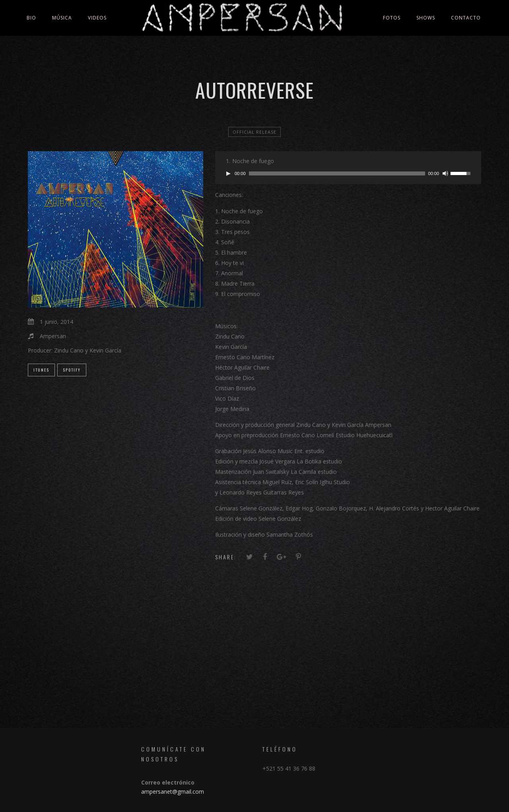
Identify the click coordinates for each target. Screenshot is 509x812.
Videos (97, 18)
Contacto (466, 18)
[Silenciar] (445, 173)
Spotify (72, 370)
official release (254, 132)
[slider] (337, 173)
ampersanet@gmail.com (173, 792)
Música (62, 18)
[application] (348, 173)
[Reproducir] (228, 173)
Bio (31, 18)
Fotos (392, 18)
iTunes (41, 370)
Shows (426, 18)
